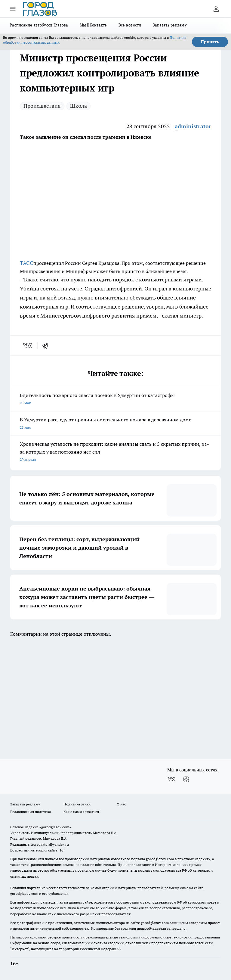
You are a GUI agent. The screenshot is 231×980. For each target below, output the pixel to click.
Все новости (130, 25)
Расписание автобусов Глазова (39, 25)
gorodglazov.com (160, 859)
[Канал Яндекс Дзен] (186, 780)
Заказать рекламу (170, 25)
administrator (193, 126)
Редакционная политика (31, 812)
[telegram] (47, 346)
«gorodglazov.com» (55, 827)
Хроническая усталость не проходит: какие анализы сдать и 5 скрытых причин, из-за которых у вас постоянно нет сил (115, 452)
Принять (210, 42)
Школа (79, 106)
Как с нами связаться (81, 812)
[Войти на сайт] (216, 9)
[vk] (28, 346)
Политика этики (77, 804)
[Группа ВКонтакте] (171, 780)
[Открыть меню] (13, 9)
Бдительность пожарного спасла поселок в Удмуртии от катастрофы (115, 400)
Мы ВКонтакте (93, 25)
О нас (121, 804)
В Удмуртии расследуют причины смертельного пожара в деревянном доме (115, 424)
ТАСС (27, 263)
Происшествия (42, 106)
